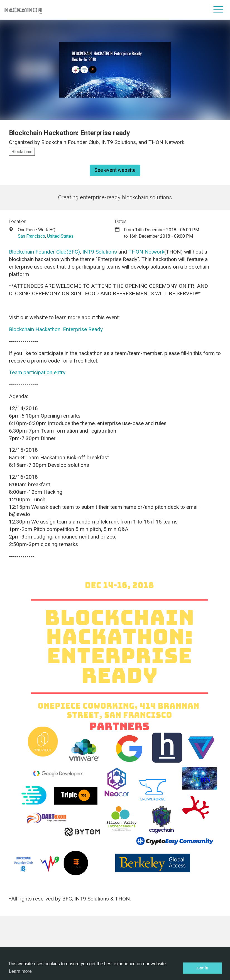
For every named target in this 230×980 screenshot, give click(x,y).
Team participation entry (37, 372)
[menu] (218, 10)
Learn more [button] (20, 971)
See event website (115, 170)
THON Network (146, 252)
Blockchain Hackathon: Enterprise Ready (56, 329)
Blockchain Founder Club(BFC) (44, 252)
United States (60, 236)
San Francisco (31, 236)
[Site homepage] (23, 10)
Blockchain (22, 152)
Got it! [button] (202, 968)
